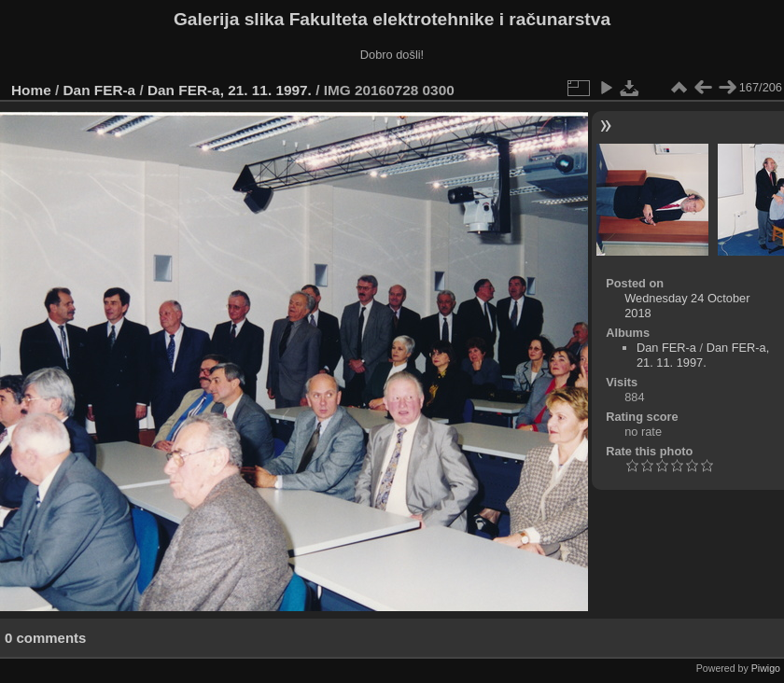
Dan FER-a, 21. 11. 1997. (230, 90)
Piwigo (766, 668)
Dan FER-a (100, 90)
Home (31, 90)
